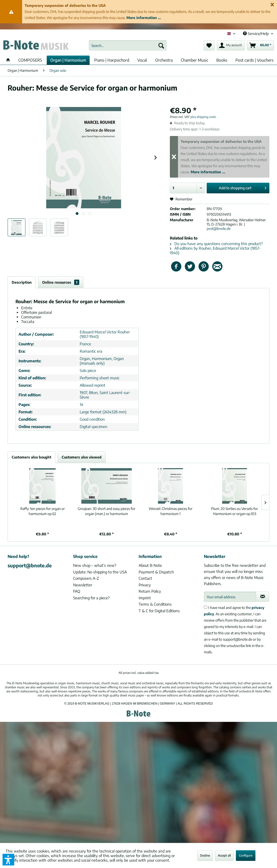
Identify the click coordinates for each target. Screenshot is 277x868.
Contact (145, 578)
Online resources (61, 282)
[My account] (231, 45)
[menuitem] (128, 45)
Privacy (145, 585)
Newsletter (83, 585)
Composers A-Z (86, 578)
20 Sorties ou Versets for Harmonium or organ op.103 (234, 511)
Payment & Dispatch (156, 572)
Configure (246, 855)
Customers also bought (31, 457)
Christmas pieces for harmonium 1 (171, 511)
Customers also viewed (82, 457)
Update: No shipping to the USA (100, 572)
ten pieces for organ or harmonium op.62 (43, 511)
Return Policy (150, 591)
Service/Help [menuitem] (256, 33)
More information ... (144, 18)
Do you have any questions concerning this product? (216, 244)
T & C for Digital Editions (159, 611)
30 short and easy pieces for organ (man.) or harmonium (107, 511)
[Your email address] (230, 597)
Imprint (145, 598)
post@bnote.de (219, 228)
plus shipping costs (203, 117)
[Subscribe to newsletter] (263, 597)
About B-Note (150, 565)
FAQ (77, 591)
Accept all (224, 855)
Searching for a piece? (91, 598)
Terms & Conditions (155, 604)
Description (22, 282)
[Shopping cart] (260, 45)
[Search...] (128, 45)
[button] (8, 860)
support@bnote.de (30, 565)
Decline (205, 855)
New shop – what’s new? (95, 565)
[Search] (161, 45)
